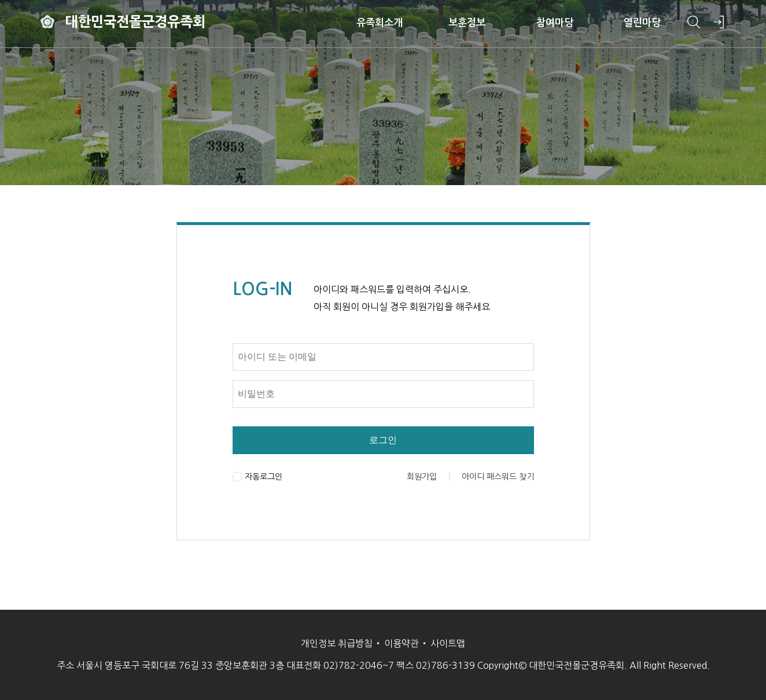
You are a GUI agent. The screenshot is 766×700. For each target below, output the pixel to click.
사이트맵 (448, 643)
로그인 (383, 440)
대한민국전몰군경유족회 (139, 23)
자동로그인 (257, 477)
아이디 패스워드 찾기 (498, 477)
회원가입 (422, 477)
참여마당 (550, 23)
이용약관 (402, 643)
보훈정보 (462, 23)
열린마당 (638, 23)
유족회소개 (374, 23)
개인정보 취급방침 (337, 643)
